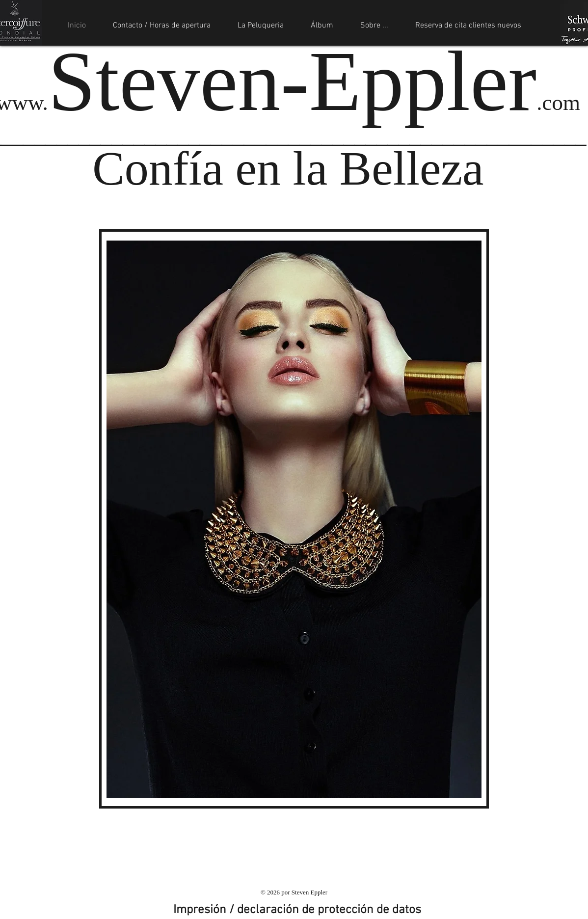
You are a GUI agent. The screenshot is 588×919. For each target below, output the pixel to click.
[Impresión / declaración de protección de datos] (297, 910)
